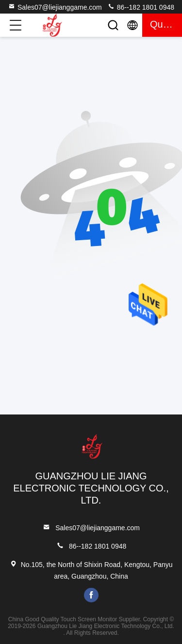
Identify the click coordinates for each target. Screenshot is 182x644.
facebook (91, 595)
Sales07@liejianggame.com (55, 7)
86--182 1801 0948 (141, 7)
